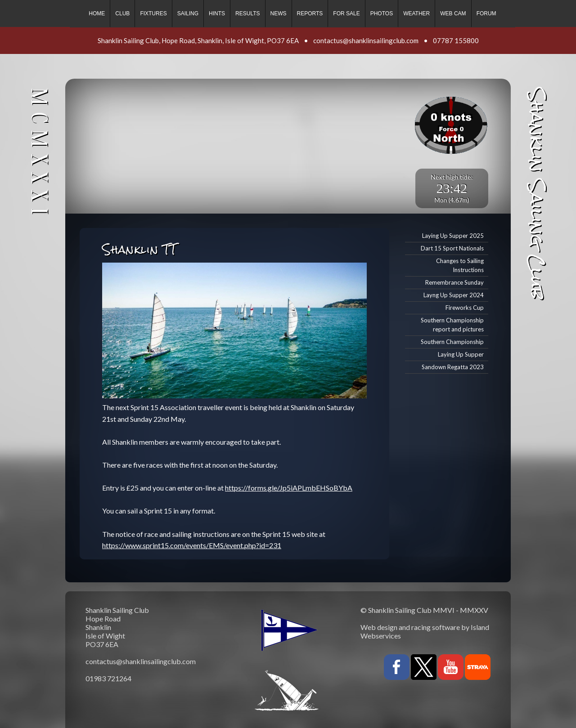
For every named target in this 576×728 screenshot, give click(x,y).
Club (122, 13)
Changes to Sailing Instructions (460, 266)
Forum (486, 13)
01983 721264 (108, 678)
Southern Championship (452, 342)
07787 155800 (456, 40)
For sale (346, 13)
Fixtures (153, 13)
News (279, 13)
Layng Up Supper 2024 (454, 295)
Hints (217, 13)
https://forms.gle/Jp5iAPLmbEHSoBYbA (289, 488)
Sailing (188, 13)
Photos (382, 13)
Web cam (453, 13)
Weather (416, 13)
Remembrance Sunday (454, 282)
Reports (310, 13)
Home (97, 13)
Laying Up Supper (461, 354)
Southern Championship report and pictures (452, 325)
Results (247, 13)
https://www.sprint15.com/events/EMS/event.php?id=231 (192, 545)
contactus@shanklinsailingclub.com (366, 40)
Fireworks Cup (465, 308)
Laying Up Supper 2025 (453, 236)
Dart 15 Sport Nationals (452, 248)
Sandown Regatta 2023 (453, 367)
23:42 (452, 188)
